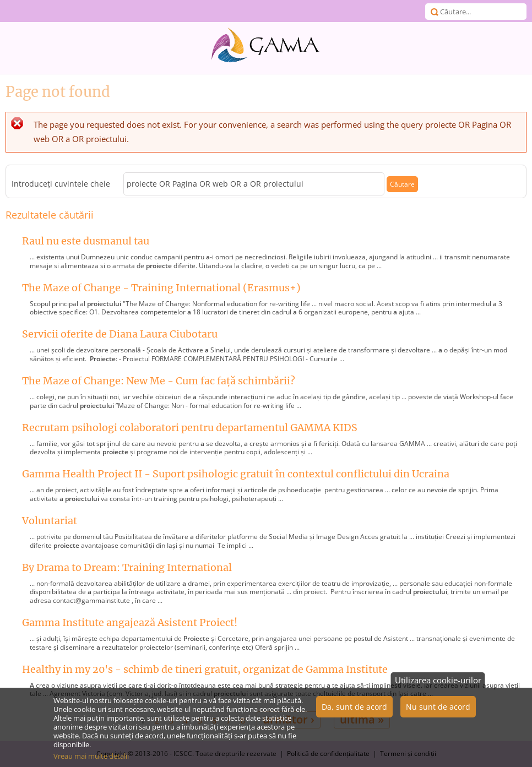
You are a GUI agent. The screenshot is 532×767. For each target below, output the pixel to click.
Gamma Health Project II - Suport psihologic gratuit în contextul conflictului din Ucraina (236, 474)
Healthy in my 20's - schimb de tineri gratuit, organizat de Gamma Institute (205, 669)
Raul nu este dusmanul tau (86, 241)
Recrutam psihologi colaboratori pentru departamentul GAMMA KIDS (190, 428)
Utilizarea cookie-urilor (438, 686)
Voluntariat (50, 521)
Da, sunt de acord (354, 712)
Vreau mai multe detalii (91, 761)
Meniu (11, 11)
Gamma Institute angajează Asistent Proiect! (130, 622)
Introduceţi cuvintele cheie (62, 184)
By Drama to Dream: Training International (127, 567)
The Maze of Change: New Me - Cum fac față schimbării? (159, 381)
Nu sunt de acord (438, 712)
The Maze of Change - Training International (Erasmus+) (161, 288)
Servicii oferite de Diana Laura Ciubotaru (120, 334)
